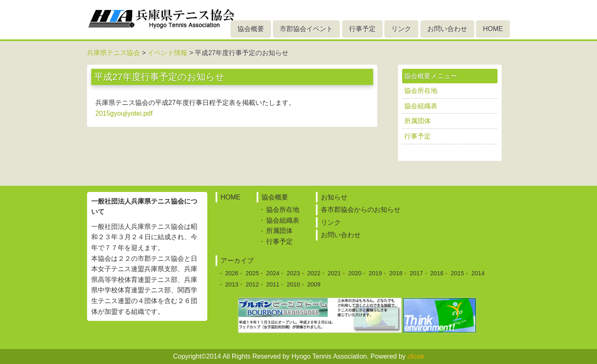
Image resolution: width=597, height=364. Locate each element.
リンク (401, 29)
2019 (375, 273)
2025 (252, 273)
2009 (314, 284)
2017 (416, 273)
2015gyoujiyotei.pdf (124, 113)
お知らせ (334, 197)
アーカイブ (237, 261)
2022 (314, 273)
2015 (457, 273)
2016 (437, 273)
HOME (493, 29)
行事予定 (362, 29)
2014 (478, 273)
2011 (273, 284)
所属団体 (417, 121)
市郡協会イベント (306, 29)
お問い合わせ (447, 29)
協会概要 (251, 29)
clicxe (416, 356)
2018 (396, 273)
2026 (232, 273)
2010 (293, 284)
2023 (293, 273)
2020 (355, 273)
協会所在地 (421, 91)
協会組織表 (421, 106)
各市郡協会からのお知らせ (361, 210)
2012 (252, 284)
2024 (273, 273)
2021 (334, 273)
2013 (232, 284)
